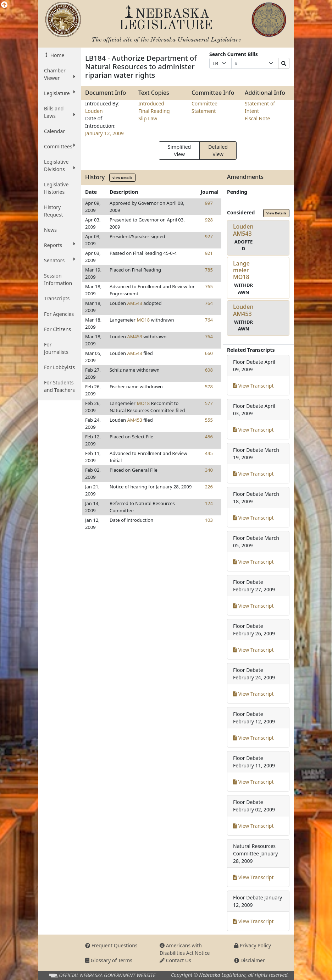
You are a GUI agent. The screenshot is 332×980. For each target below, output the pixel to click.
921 (209, 253)
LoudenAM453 (243, 310)
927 (209, 236)
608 (209, 370)
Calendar (54, 131)
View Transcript (253, 386)
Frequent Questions (111, 945)
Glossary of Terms (109, 960)
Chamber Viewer (60, 74)
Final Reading (154, 111)
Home (57, 55)
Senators (60, 260)
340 (209, 470)
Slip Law (148, 118)
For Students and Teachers (59, 386)
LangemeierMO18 (241, 270)
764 (209, 303)
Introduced (151, 103)
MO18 (143, 320)
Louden (94, 111)
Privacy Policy (253, 945)
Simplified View (179, 150)
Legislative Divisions (60, 165)
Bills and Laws (60, 112)
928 (209, 220)
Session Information (58, 279)
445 (209, 453)
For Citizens (57, 329)
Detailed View (218, 150)
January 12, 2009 (104, 133)
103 (209, 520)
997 (209, 203)
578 (209, 387)
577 (209, 403)
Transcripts (57, 298)
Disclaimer (250, 960)
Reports (60, 245)
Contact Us (175, 960)
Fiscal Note (257, 118)
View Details (122, 178)
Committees (60, 146)
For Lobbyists (59, 367)
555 (209, 420)
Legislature (60, 93)
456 (209, 437)
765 (209, 286)
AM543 (134, 303)
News (50, 230)
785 (209, 270)
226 (209, 487)
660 (209, 353)
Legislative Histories (56, 188)
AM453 (134, 336)
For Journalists (56, 348)
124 (209, 503)
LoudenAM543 (243, 230)
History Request (54, 211)
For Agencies (59, 314)
